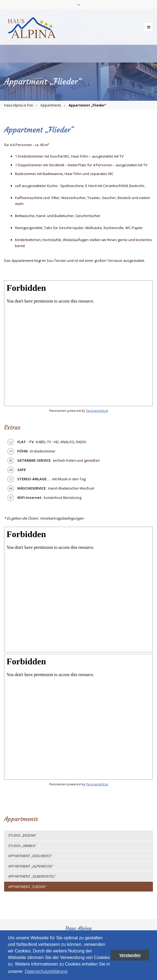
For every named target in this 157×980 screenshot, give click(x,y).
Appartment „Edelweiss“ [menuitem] (30, 856)
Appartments (51, 105)
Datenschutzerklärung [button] (46, 971)
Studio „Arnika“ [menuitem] (22, 846)
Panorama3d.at (97, 411)
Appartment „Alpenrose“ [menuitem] (31, 866)
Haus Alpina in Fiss (18, 105)
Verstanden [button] (130, 955)
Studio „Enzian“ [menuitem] (22, 835)
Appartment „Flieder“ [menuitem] (27, 887)
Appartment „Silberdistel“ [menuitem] (32, 876)
